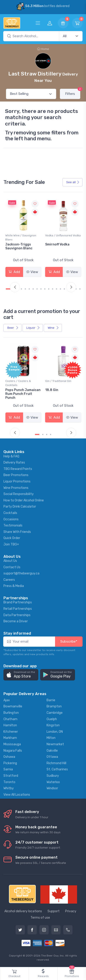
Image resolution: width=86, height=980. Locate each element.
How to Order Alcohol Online (24, 500)
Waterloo (53, 782)
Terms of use (40, 918)
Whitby (9, 788)
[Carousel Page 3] (47, 434)
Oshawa (9, 757)
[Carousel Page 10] (45, 289)
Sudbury (53, 776)
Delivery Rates (14, 463)
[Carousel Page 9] (41, 289)
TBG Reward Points (18, 469)
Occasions (11, 519)
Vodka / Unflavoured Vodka (63, 235)
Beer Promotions (16, 475)
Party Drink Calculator (20, 507)
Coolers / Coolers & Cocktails (18, 383)
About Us (10, 561)
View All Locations (17, 795)
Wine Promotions (16, 488)
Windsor (52, 788)
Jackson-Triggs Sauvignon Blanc (19, 246)
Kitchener (11, 732)
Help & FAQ (11, 456)
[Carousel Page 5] (25, 289)
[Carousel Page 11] (49, 289)
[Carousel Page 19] (80, 289)
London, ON (55, 732)
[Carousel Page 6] (29, 289)
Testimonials (13, 525)
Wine (53, 328)
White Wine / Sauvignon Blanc (21, 237)
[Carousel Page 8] (37, 289)
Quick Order (12, 538)
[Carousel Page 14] (60, 289)
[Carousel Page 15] (64, 289)
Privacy (71, 911)
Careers (9, 580)
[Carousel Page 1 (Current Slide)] (8, 289)
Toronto (9, 782)
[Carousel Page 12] (53, 289)
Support (54, 911)
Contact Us (12, 567)
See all (73, 182)
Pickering (10, 763)
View (32, 272)
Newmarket (55, 744)
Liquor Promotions (17, 481)
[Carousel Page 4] (21, 289)
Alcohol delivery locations (23, 911)
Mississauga (12, 744)
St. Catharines (57, 769)
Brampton (54, 706)
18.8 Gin (52, 390)
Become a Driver (16, 621)
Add (14, 272)
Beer (13, 328)
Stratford (11, 776)
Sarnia (8, 769)
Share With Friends (17, 532)
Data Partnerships (17, 615)
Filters (73, 92)
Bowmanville (13, 706)
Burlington (11, 713)
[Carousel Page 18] (76, 289)
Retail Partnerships (18, 609)
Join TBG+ (11, 544)
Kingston (53, 725)
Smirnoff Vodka (57, 244)
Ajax (7, 700)
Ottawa (52, 757)
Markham (10, 738)
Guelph (52, 719)
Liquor (33, 328)
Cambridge (55, 713)
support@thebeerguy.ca (21, 573)
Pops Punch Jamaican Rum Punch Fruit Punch (23, 394)
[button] (21, 675)
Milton (51, 738)
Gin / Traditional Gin (58, 381)
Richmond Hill (56, 763)
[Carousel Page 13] (57, 289)
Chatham (10, 719)
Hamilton (10, 725)
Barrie (51, 700)
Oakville (52, 751)
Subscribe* (69, 641)
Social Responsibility (19, 494)
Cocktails (10, 513)
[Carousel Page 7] (33, 289)
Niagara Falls (13, 751)
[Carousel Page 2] (43, 434)
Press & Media (14, 586)
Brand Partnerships (18, 602)
